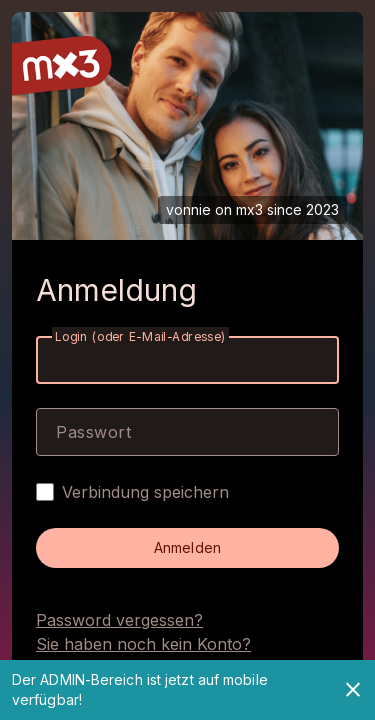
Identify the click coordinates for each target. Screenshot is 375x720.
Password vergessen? (119, 620)
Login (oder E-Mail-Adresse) (140, 336)
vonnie (188, 209)
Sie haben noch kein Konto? (143, 644)
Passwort (93, 432)
